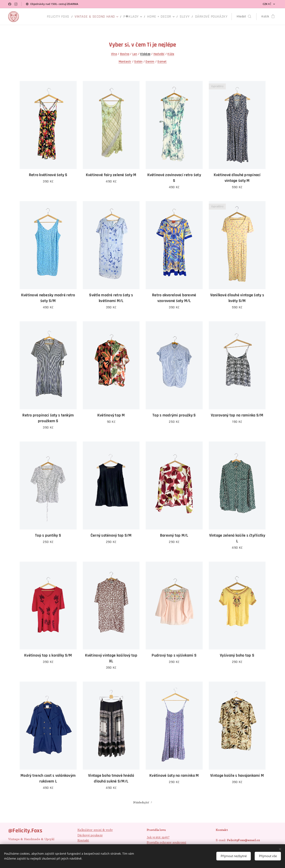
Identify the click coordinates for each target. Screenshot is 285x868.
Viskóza (145, 54)
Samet (162, 62)
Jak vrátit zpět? (158, 837)
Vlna (114, 54)
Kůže (171, 54)
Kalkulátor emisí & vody (95, 830)
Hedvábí (159, 54)
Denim (150, 62)
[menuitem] (74, 17)
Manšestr (125, 62)
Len (135, 54)
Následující (141, 802)
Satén (138, 62)
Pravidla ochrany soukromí (166, 842)
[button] (244, 17)
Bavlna (125, 54)
